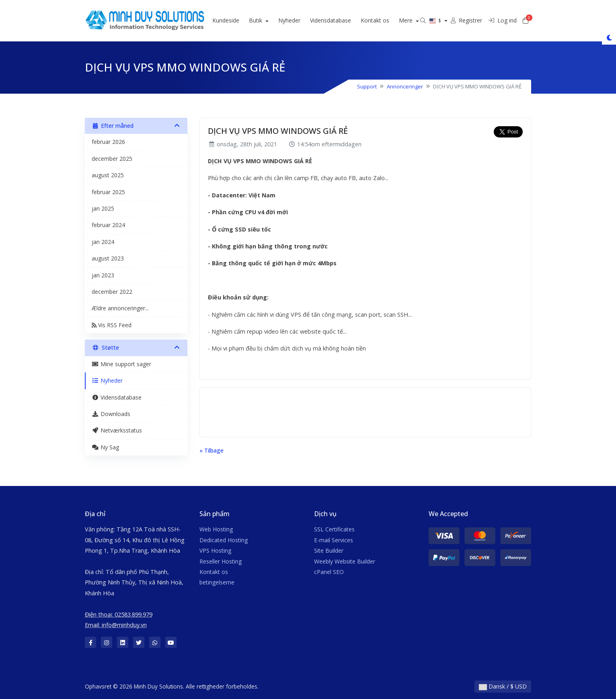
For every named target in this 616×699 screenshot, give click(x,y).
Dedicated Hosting (224, 540)
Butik (266, 20)
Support (367, 86)
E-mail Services (334, 540)
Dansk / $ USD (503, 686)
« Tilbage (211, 450)
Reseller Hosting (221, 561)
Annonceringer (405, 86)
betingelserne (217, 582)
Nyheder (299, 20)
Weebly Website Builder (345, 561)
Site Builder (329, 550)
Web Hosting (216, 529)
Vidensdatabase (341, 20)
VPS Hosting (215, 550)
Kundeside (236, 20)
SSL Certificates (334, 529)
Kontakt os (385, 20)
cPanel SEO (329, 572)
